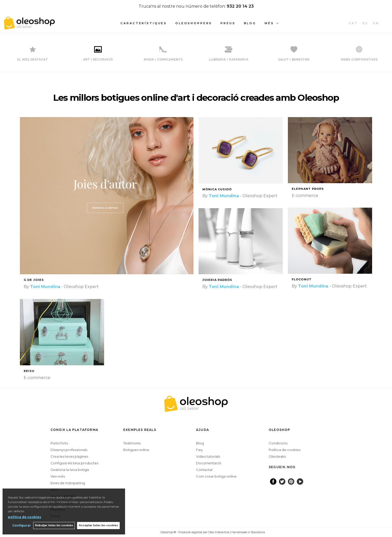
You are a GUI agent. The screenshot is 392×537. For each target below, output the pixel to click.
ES (365, 23)
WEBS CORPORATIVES (359, 59)
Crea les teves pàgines (69, 456)
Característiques (144, 23)
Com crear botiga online (216, 476)
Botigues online (136, 450)
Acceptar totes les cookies (98, 525)
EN (376, 23)
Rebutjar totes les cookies (54, 525)
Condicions (278, 443)
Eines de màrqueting (68, 483)
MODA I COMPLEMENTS (163, 59)
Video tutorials (208, 456)
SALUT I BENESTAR (294, 59)
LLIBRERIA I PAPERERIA (229, 59)
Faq (199, 450)
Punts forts (59, 443)
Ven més (58, 476)
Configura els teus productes (74, 463)
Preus (228, 23)
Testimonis (132, 443)
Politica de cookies (285, 450)
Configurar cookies (144, 532)
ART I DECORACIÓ (98, 59)
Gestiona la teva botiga (70, 470)
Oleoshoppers (194, 23)
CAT (353, 23)
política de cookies (24, 517)
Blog (250, 23)
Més (269, 23)
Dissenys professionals (69, 450)
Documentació (209, 463)
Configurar (21, 525)
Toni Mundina (45, 287)
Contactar (204, 470)
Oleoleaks (277, 456)
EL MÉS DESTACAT (33, 59)
